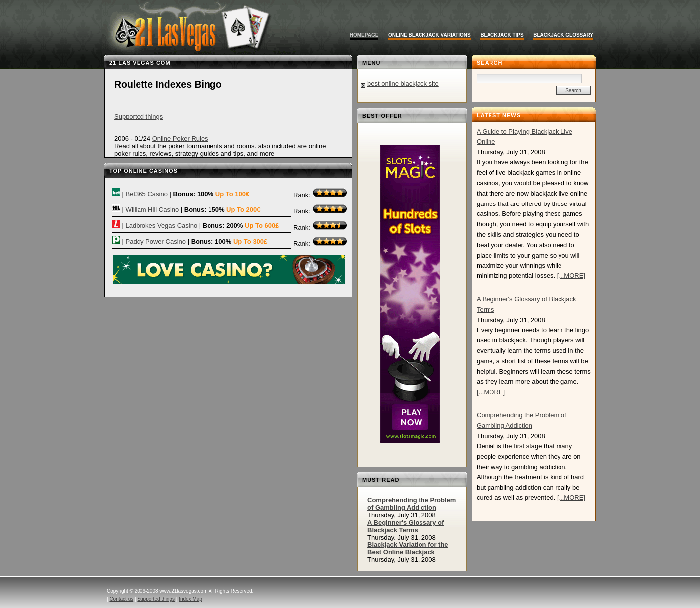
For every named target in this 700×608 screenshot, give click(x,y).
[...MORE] (571, 276)
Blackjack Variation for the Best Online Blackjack (408, 548)
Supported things (139, 116)
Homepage (364, 35)
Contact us (121, 599)
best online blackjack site (403, 84)
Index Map (190, 599)
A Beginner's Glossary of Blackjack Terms (406, 526)
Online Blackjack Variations (429, 35)
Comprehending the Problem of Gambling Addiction (412, 504)
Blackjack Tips (502, 35)
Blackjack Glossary (563, 35)
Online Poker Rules (180, 139)
